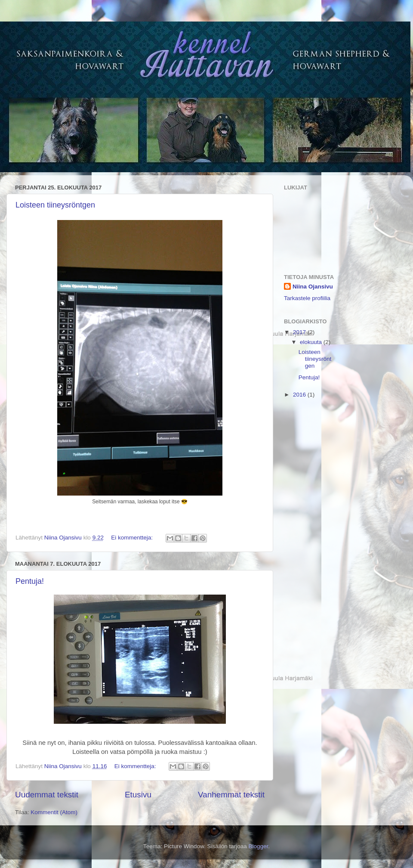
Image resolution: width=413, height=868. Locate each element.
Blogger (259, 846)
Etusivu (138, 795)
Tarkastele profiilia (307, 298)
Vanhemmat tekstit (231, 795)
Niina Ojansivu (313, 287)
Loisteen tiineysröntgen (55, 205)
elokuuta (312, 342)
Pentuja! (30, 581)
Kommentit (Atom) (54, 812)
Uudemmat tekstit (47, 795)
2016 (300, 395)
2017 (300, 332)
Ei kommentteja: (133, 538)
